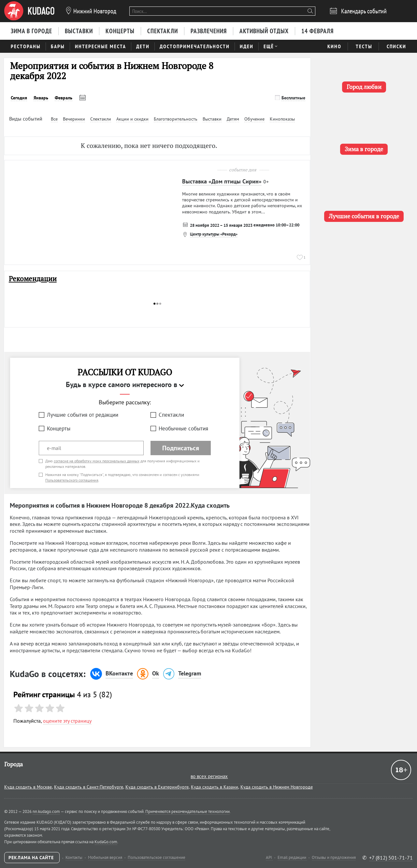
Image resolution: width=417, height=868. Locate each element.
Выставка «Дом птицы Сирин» (222, 181)
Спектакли (171, 415)
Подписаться (181, 448)
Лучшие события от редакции (83, 415)
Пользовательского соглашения (72, 480)
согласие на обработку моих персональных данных (97, 461)
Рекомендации (33, 279)
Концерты (59, 428)
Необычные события (183, 428)
